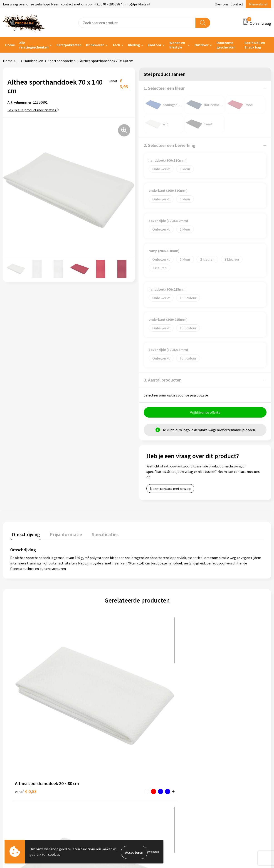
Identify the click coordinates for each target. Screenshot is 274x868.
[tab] (24, 535)
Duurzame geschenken (226, 45)
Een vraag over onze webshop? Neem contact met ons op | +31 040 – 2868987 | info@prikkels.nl (77, 4)
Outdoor (202, 45)
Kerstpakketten (69, 45)
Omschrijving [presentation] (24, 534)
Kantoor (155, 45)
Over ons (222, 4)
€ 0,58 (26, 692)
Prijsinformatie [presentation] (61, 534)
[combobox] (137, 23)
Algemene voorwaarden (227, 748)
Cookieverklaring (222, 755)
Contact (237, 4)
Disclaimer (217, 769)
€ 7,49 (153, 692)
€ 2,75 (216, 699)
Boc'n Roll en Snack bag (255, 45)
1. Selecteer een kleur (164, 88)
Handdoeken (33, 61)
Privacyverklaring (223, 762)
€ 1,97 (89, 692)
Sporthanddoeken (62, 61)
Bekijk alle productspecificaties (33, 110)
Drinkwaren (95, 45)
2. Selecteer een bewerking (170, 145)
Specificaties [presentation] (98, 534)
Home (10, 45)
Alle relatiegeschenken (34, 45)
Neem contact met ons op (170, 490)
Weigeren (154, 852)
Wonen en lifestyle (177, 45)
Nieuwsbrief (258, 4)
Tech (116, 45)
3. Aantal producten (163, 380)
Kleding (134, 45)
